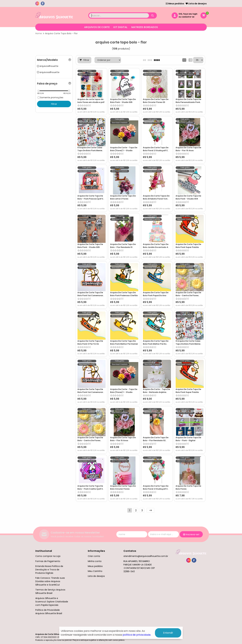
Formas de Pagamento (48, 561)
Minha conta (95, 561)
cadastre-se (188, 17)
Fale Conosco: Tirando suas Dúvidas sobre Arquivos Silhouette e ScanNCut (50, 581)
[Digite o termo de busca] (119, 15)
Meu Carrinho (95, 571)
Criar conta (94, 556)
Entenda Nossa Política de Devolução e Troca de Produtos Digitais (49, 570)
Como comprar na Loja (48, 556)
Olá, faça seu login (188, 14)
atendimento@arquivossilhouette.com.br (146, 556)
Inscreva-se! (191, 534)
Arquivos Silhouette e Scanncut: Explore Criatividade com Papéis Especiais (52, 602)
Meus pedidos (175, 4)
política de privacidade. (137, 635)
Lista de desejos (196, 4)
